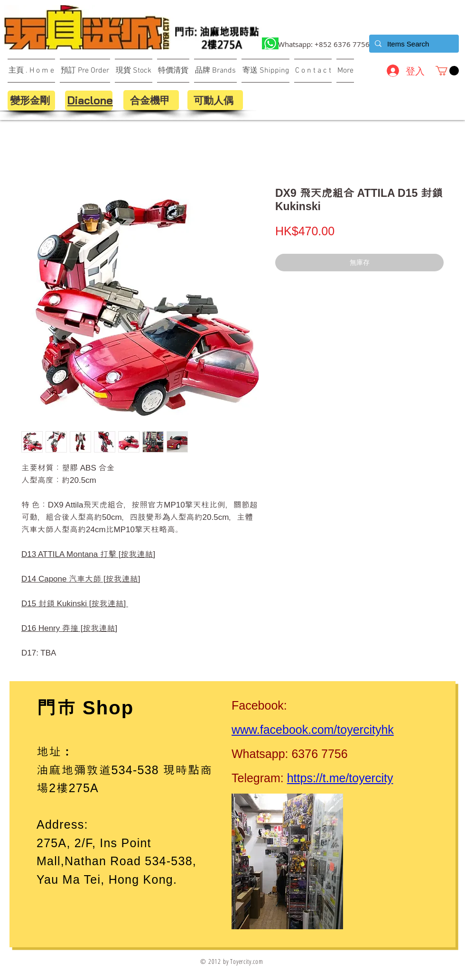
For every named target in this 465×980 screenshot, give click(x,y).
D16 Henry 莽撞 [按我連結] (69, 628)
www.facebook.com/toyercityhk (313, 730)
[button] (447, 71)
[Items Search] (413, 44)
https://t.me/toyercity (340, 778)
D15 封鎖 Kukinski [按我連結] (75, 604)
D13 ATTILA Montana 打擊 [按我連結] (88, 554)
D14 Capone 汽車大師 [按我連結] (81, 579)
